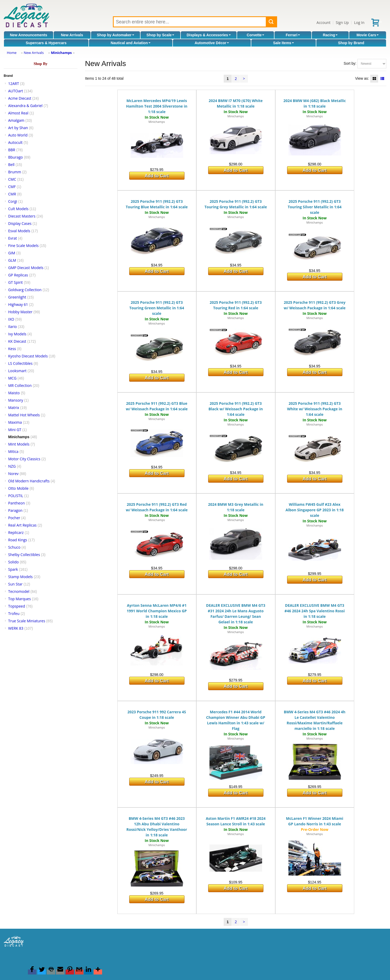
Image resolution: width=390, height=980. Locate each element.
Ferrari (293, 35)
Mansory (16, 400)
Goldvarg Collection (25, 290)
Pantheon (16, 503)
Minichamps (61, 53)
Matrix (14, 408)
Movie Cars (368, 35)
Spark (13, 569)
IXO (11, 319)
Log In (359, 22)
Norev (13, 474)
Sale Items (284, 43)
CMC (12, 179)
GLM (12, 260)
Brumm (15, 172)
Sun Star (15, 584)
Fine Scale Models (23, 246)
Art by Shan (18, 128)
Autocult (15, 142)
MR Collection (20, 385)
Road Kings (18, 540)
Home (12, 53)
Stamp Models (20, 577)
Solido (13, 562)
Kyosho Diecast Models (28, 356)
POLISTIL (16, 496)
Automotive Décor (212, 43)
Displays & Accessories (209, 35)
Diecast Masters (22, 216)
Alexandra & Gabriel (25, 106)
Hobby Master (20, 312)
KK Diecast (17, 341)
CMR (12, 194)
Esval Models (19, 231)
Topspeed (17, 606)
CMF (12, 187)
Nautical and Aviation (130, 43)
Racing (330, 35)
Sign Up (342, 22)
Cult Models (18, 209)
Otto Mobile (18, 488)
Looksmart (17, 371)
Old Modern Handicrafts (29, 481)
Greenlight (17, 297)
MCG (12, 378)
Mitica (13, 451)
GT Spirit (16, 282)
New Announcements (28, 35)
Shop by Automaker (116, 35)
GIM (12, 253)
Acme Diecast (20, 98)
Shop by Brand (351, 43)
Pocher (14, 518)
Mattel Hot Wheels (24, 415)
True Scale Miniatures (27, 621)
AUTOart (16, 91)
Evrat (12, 238)
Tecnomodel (19, 591)
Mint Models (19, 444)
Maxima (15, 422)
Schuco (14, 547)
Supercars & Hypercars (46, 43)
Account (324, 22)
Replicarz (16, 532)
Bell (11, 165)
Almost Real (18, 113)
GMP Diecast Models (26, 268)
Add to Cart (157, 176)
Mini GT (15, 430)
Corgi (13, 201)
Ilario (12, 327)
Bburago (16, 157)
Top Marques (19, 599)
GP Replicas (18, 275)
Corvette (256, 35)
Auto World (18, 135)
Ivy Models (17, 334)
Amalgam (16, 120)
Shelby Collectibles (24, 555)
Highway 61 (18, 304)
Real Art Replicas (22, 525)
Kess (12, 349)
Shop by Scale (161, 35)
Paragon (15, 510)
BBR (12, 150)
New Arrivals (72, 35)
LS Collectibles (20, 363)
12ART (14, 84)
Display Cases (20, 223)
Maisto (14, 393)
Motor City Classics (24, 459)
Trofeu (14, 613)
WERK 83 (16, 628)
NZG (12, 466)
